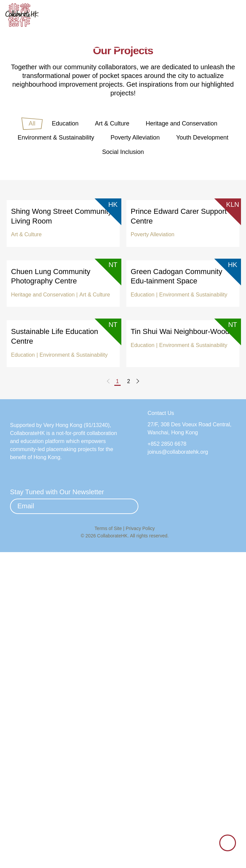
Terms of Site (109, 844)
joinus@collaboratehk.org (180, 749)
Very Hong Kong (65, 747)
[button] (234, 16)
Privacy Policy (140, 844)
